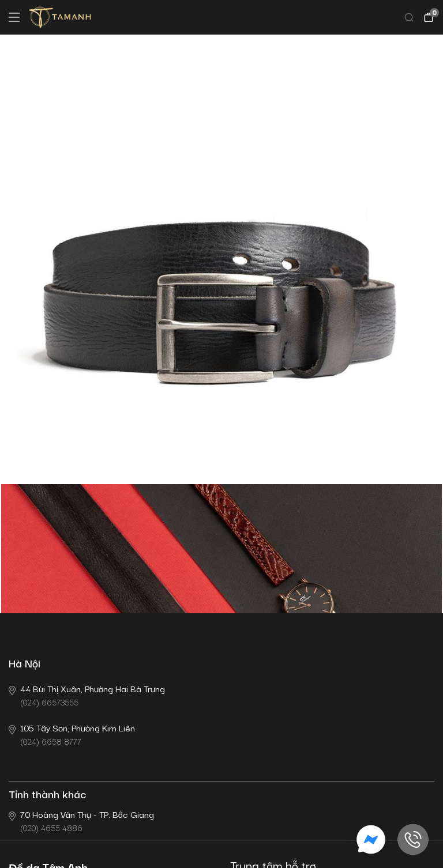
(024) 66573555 (87, 695)
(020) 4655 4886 (81, 820)
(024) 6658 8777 (72, 734)
